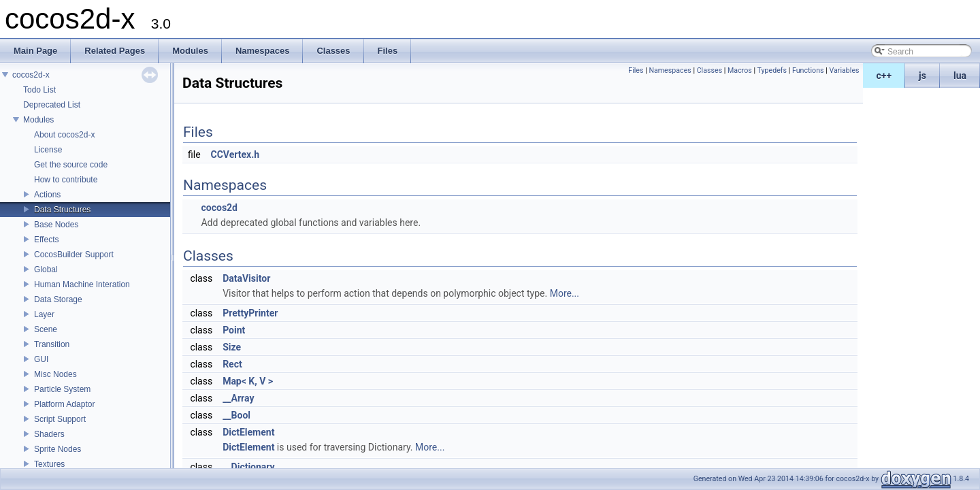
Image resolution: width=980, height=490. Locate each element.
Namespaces (670, 70)
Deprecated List (52, 105)
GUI (41, 359)
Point (234, 330)
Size (232, 347)
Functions (808, 70)
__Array (238, 398)
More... (565, 293)
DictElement (248, 432)
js (922, 76)
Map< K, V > (248, 381)
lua (960, 76)
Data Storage (58, 299)
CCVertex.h (235, 154)
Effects (46, 240)
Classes (709, 70)
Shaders (49, 434)
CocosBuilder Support (74, 255)
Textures (49, 464)
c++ (884, 76)
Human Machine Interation (82, 284)
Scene (46, 329)
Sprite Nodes (58, 449)
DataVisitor (246, 278)
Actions (47, 195)
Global (46, 269)
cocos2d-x (31, 75)
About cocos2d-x (64, 135)
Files (636, 70)
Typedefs (772, 70)
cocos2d (219, 208)
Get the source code (71, 165)
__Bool (236, 415)
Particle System (62, 389)
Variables (844, 70)
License (48, 150)
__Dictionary (249, 467)
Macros (740, 70)
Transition (52, 344)
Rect (232, 364)
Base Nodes (56, 225)
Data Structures (62, 210)
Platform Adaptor (64, 404)
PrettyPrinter (250, 313)
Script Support (60, 419)
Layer (44, 314)
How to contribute (66, 180)
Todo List (39, 90)
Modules (38, 120)
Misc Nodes (55, 374)
